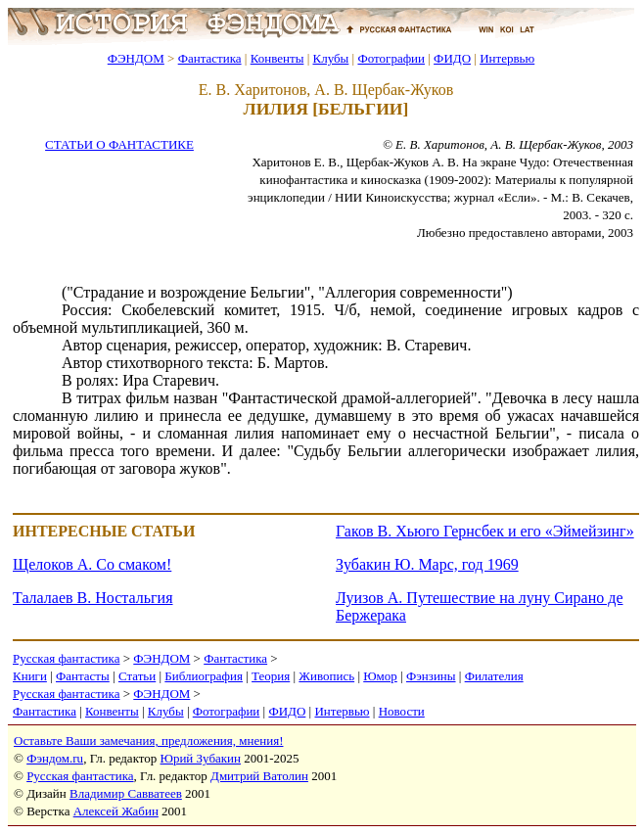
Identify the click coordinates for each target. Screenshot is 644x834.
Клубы (330, 58)
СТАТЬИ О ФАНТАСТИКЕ (119, 144)
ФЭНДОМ (136, 58)
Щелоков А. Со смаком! (92, 564)
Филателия (494, 676)
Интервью (507, 58)
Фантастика (210, 58)
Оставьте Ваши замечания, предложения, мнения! (148, 741)
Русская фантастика (66, 658)
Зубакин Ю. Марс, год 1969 (427, 564)
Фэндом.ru (55, 758)
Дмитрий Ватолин (259, 776)
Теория (271, 676)
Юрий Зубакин (201, 758)
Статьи (137, 676)
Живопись (326, 676)
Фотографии (391, 58)
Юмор (380, 676)
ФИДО (452, 58)
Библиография (204, 676)
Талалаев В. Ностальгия (93, 598)
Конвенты (277, 58)
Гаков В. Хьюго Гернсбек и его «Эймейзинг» (485, 531)
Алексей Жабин (116, 811)
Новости (402, 711)
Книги (30, 676)
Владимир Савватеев (126, 793)
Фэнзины (431, 676)
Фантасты (83, 676)
